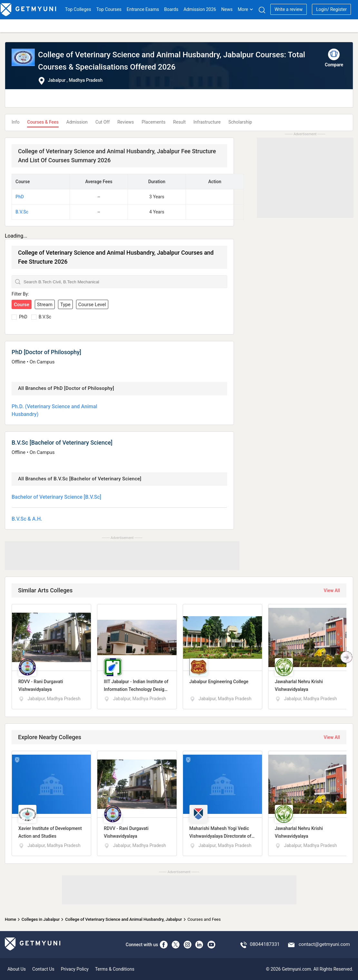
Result (179, 122)
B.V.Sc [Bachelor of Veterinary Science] (62, 443)
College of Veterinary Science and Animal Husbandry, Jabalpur (123, 919)
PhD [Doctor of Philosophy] (46, 352)
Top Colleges (78, 9)
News (227, 9)
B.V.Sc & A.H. (27, 519)
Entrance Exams (143, 9)
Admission (77, 122)
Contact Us (43, 969)
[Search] (262, 10)
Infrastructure (207, 122)
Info (15, 122)
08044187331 (265, 944)
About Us (17, 969)
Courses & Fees (43, 122)
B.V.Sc (22, 212)
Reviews (126, 122)
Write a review (289, 9)
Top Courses (109, 9)
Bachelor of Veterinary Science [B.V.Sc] (56, 497)
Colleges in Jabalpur (41, 919)
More (246, 9)
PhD (20, 197)
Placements (154, 122)
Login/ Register (331, 9)
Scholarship (240, 122)
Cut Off (102, 122)
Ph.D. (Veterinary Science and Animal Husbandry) (54, 410)
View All (332, 590)
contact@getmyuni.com (324, 944)
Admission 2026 (200, 9)
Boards (171, 9)
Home (10, 919)
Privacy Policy (75, 969)
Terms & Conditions (115, 969)
